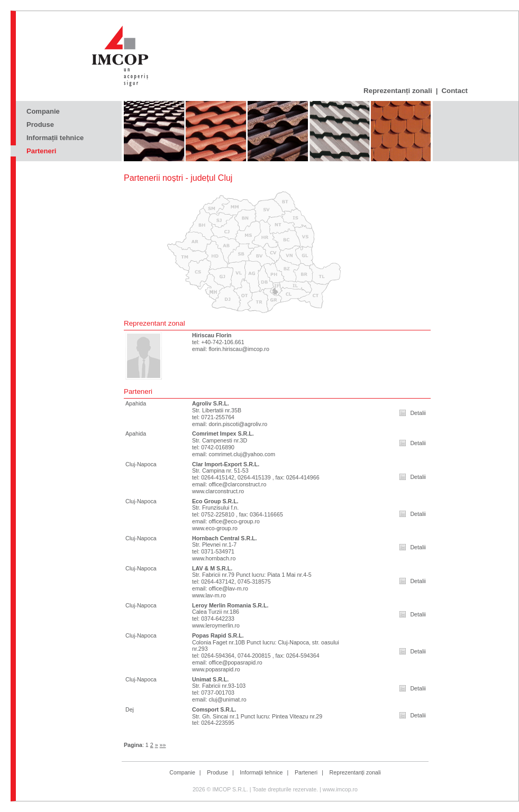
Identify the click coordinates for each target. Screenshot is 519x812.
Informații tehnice (55, 138)
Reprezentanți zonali (398, 91)
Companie (43, 111)
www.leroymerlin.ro (216, 625)
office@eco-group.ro (234, 521)
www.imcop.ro (340, 789)
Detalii (418, 413)
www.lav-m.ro (209, 595)
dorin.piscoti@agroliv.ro (238, 424)
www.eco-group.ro (215, 528)
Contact (454, 91)
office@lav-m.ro (228, 588)
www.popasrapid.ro (216, 669)
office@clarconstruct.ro (237, 484)
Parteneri (41, 151)
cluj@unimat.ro (227, 699)
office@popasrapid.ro (235, 662)
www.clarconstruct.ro (218, 491)
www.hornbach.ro (214, 558)
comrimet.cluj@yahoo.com (242, 454)
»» (163, 745)
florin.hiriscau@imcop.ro (239, 349)
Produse (40, 124)
